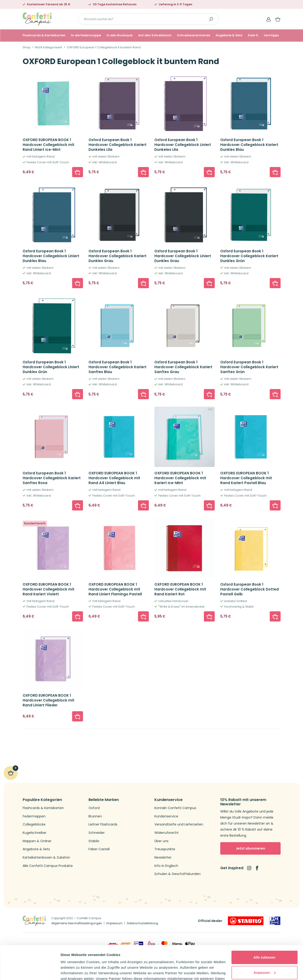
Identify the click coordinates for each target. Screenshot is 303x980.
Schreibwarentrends (194, 35)
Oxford (94, 808)
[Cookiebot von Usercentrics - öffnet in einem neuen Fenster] (30, 971)
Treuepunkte (165, 849)
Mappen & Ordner (37, 841)
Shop (27, 47)
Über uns (161, 841)
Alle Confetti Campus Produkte (48, 866)
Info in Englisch (166, 866)
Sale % (253, 35)
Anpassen (265, 941)
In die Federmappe (86, 35)
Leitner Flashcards (103, 824)
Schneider (97, 833)
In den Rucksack (120, 35)
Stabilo (94, 841)
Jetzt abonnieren (250, 848)
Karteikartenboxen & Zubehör (46, 858)
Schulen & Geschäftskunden (178, 874)
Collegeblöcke (34, 824)
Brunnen (95, 816)
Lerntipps (271, 35)
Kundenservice (166, 816)
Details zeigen (72, 971)
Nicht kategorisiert (49, 47)
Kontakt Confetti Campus (175, 808)
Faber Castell (99, 849)
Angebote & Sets (229, 35)
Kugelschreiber (35, 833)
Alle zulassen (264, 926)
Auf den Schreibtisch (155, 35)
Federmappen (34, 816)
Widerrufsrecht (167, 833)
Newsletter (163, 858)
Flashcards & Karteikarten (44, 35)
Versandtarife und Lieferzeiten (179, 824)
